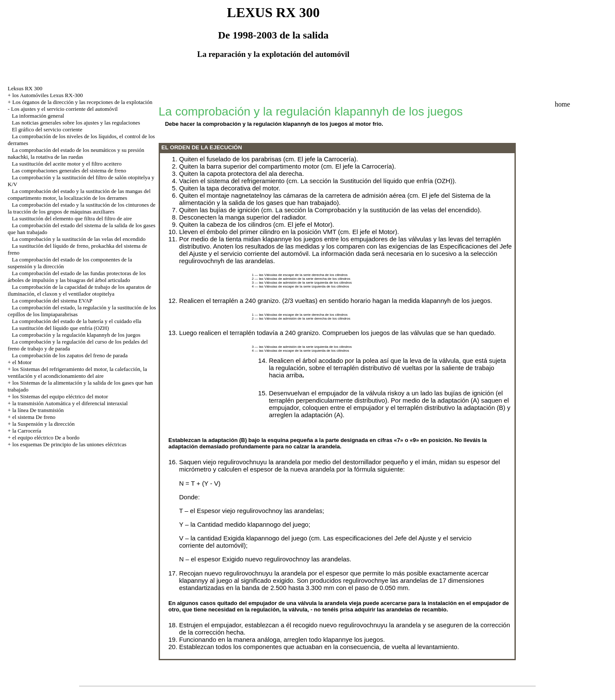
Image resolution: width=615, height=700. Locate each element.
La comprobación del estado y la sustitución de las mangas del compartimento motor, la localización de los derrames (79, 194)
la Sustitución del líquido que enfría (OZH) (393, 181)
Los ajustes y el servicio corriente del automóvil (64, 109)
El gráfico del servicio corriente (47, 129)
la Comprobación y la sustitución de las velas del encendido (393, 210)
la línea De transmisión (38, 410)
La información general (38, 116)
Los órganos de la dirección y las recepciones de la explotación (83, 102)
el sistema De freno (34, 417)
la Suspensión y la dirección (44, 424)
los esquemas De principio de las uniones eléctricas (69, 444)
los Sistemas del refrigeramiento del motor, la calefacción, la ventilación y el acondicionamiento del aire (77, 372)
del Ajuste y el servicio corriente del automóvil (244, 254)
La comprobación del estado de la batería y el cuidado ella (77, 321)
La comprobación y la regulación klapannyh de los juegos (76, 335)
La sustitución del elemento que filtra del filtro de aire (72, 218)
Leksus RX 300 (25, 88)
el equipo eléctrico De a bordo (46, 437)
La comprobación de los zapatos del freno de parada (70, 355)
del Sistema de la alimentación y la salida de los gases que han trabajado (335, 199)
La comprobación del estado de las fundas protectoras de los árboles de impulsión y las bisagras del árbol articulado (77, 277)
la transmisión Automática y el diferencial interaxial (70, 403)
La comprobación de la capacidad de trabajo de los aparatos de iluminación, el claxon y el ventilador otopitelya (79, 290)
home (562, 104)
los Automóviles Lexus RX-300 (48, 95)
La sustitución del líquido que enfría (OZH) (61, 328)
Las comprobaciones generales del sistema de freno (69, 171)
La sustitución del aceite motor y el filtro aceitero (67, 164)
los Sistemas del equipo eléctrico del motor (60, 396)
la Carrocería (27, 431)
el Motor (22, 362)
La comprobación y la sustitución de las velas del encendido (79, 239)
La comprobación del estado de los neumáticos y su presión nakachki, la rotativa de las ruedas (76, 153)
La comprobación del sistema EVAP (52, 301)
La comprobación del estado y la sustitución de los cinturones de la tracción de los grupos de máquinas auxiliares (82, 208)
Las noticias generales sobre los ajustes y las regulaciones (76, 123)
